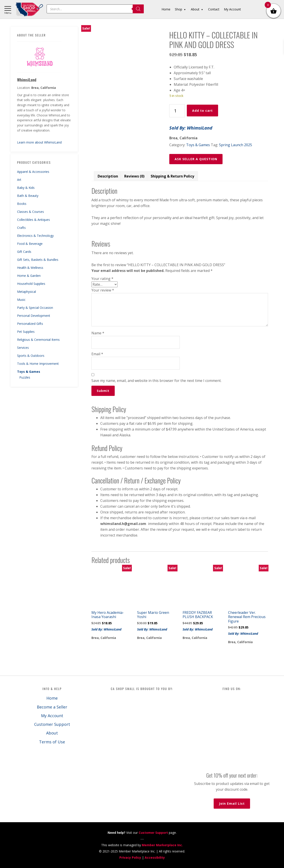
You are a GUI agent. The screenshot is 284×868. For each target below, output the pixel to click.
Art (19, 180)
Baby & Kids (26, 188)
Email (97, 354)
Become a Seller (52, 707)
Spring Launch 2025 (236, 145)
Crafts (21, 228)
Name (98, 333)
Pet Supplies (26, 332)
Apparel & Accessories (33, 172)
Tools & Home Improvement (38, 364)
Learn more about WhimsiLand (39, 142)
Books (22, 204)
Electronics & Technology (35, 236)
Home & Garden (29, 276)
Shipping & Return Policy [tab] (172, 176)
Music (21, 300)
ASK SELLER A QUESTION (196, 159)
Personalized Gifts (30, 324)
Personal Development (34, 316)
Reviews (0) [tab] (134, 176)
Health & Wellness (30, 268)
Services (23, 348)
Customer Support (52, 724)
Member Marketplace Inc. (162, 845)
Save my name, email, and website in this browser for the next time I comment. (156, 381)
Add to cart (202, 111)
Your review (103, 290)
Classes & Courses (31, 212)
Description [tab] (108, 176)
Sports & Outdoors (31, 356)
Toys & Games (29, 372)
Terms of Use (52, 742)
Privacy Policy (130, 857)
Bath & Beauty (28, 196)
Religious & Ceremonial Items (38, 340)
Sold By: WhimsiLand (191, 128)
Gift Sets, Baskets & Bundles (38, 260)
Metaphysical (27, 292)
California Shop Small (29, 9)
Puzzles (25, 377)
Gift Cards (24, 252)
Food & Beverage (30, 244)
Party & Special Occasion (35, 308)
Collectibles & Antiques (34, 220)
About (52, 733)
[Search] (138, 9)
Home (52, 698)
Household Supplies (31, 284)
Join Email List (232, 803)
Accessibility (155, 857)
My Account (52, 716)
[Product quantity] (177, 111)
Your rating (102, 279)
